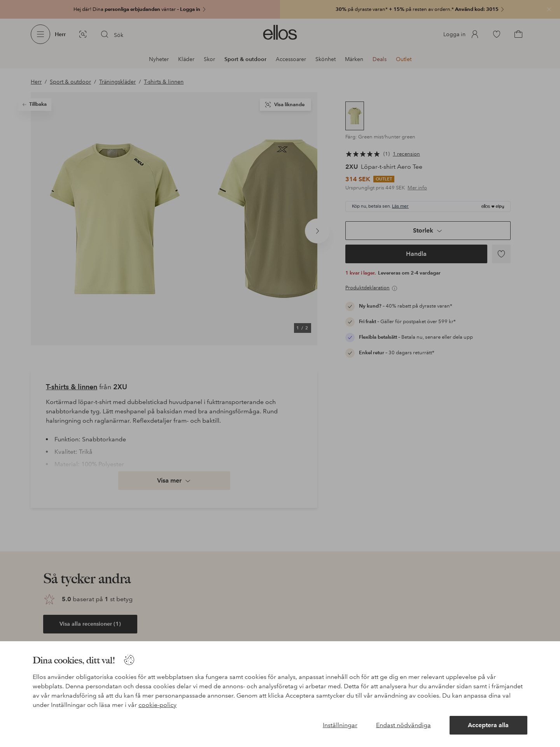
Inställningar (340, 725)
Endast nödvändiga (403, 725)
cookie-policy (157, 705)
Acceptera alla (488, 725)
